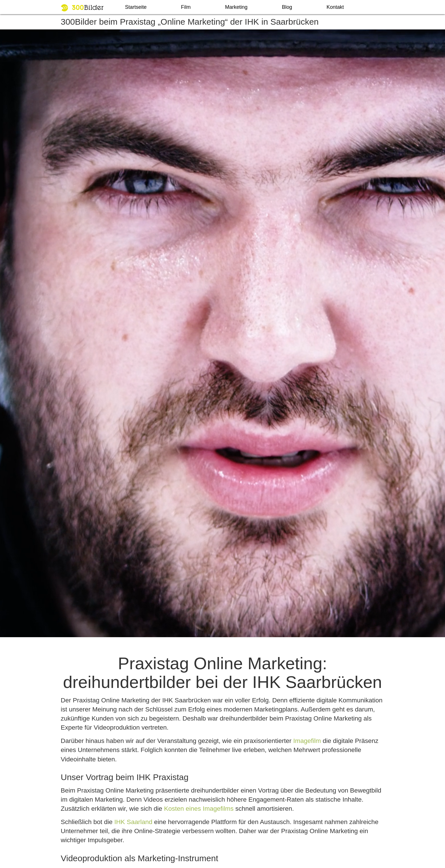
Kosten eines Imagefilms (199, 809)
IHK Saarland (133, 822)
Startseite (136, 7)
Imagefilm (307, 741)
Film (186, 7)
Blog (287, 7)
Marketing (236, 7)
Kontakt (335, 7)
